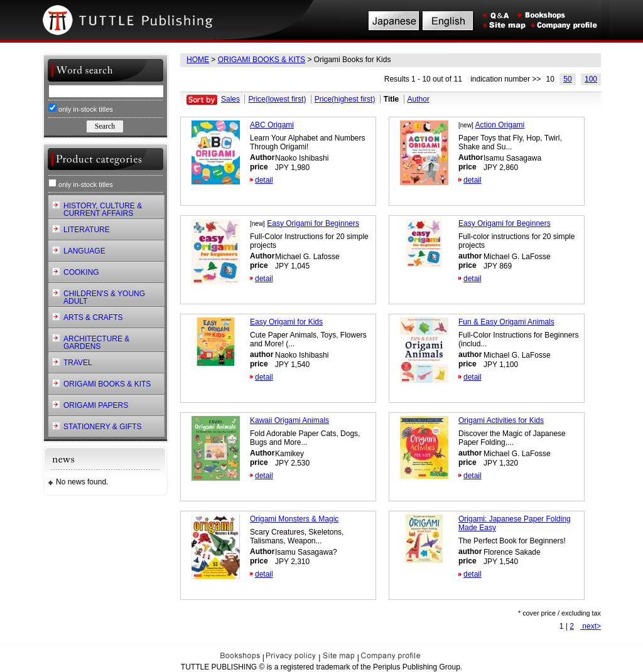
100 (591, 79)
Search (105, 126)
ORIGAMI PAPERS (96, 405)
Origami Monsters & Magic (294, 519)
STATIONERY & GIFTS (102, 427)
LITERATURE (87, 230)
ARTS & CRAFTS (93, 317)
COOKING (81, 272)
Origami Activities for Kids (501, 420)
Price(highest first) (345, 99)
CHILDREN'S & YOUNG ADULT (104, 297)
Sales (230, 99)
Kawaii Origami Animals (289, 420)
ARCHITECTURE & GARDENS (96, 343)
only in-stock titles (81, 108)
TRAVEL (78, 363)
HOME (198, 60)
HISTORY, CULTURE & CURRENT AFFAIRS (103, 210)
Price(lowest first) (277, 99)
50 (567, 79)
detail (264, 180)
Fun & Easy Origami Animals (506, 322)
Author (419, 99)
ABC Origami (272, 125)
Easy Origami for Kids (286, 322)
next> (591, 626)
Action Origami (500, 125)
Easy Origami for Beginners (313, 223)
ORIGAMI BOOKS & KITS (262, 60)
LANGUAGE (84, 251)
